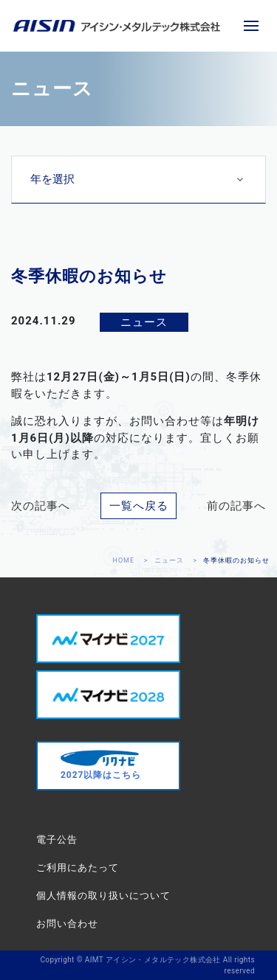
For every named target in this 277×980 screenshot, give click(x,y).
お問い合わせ (67, 924)
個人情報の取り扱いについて (103, 896)
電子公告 (57, 840)
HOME (124, 560)
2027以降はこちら (101, 765)
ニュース (169, 560)
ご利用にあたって (78, 868)
